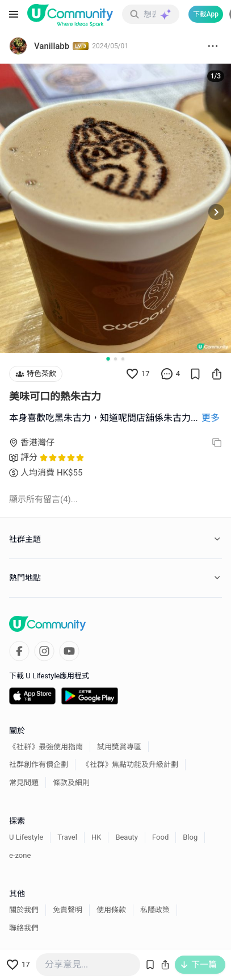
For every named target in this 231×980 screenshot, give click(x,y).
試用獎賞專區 (119, 747)
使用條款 (111, 910)
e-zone (20, 855)
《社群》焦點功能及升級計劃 (130, 764)
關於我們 (24, 910)
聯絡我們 (24, 928)
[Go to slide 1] (108, 358)
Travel (67, 837)
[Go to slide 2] (115, 359)
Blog (190, 837)
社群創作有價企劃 (39, 764)
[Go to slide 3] (123, 359)
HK (96, 837)
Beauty (127, 837)
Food (160, 837)
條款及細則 (71, 783)
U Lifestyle (26, 837)
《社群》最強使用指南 (46, 747)
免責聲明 (68, 910)
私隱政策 (155, 910)
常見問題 (24, 783)
